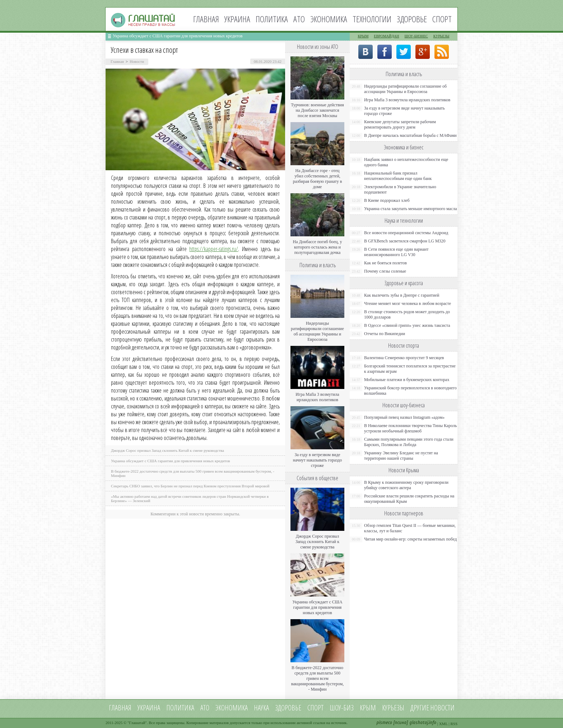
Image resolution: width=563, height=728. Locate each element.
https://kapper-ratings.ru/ (214, 249)
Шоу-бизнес (416, 36)
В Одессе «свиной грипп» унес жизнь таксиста (407, 325)
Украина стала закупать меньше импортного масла (411, 209)
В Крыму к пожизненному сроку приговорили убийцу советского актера (406, 485)
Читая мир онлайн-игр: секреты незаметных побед (410, 539)
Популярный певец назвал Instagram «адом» (404, 417)
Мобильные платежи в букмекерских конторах (407, 380)
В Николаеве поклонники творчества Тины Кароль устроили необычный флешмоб (410, 428)
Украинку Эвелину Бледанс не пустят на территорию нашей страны (401, 456)
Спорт (442, 19)
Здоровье (412, 19)
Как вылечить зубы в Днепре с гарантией (402, 295)
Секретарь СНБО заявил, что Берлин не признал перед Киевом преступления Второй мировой (190, 486)
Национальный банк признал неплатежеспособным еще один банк (398, 176)
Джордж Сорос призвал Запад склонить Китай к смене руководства (167, 450)
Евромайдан (386, 36)
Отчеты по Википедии (385, 334)
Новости (137, 61)
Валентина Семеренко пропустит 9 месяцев (404, 358)
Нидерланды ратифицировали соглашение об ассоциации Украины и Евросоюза (317, 331)
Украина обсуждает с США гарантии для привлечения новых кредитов (178, 36)
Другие (420, 708)
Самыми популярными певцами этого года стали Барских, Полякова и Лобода (409, 442)
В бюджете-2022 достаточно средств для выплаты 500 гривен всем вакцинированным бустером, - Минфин (318, 678)
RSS (454, 724)
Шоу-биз (342, 708)
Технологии (372, 19)
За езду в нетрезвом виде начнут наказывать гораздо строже (317, 460)
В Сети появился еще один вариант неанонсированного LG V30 (396, 252)
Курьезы (441, 36)
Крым (363, 36)
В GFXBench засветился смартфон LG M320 (405, 241)
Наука (261, 708)
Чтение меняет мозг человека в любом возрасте (408, 303)
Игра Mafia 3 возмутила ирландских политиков (317, 397)
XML (443, 724)
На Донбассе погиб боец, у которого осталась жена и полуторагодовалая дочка (317, 247)
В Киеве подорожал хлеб (387, 200)
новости (442, 708)
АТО (299, 19)
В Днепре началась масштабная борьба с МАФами (410, 135)
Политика (272, 19)
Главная (206, 19)
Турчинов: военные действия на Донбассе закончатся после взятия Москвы (317, 110)
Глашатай (137, 723)
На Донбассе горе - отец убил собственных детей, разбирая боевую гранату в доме (318, 179)
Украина (237, 19)
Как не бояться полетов (385, 263)
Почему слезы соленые (385, 271)
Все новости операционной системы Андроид (406, 233)
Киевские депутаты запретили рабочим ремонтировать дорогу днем (400, 124)
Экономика (329, 19)
